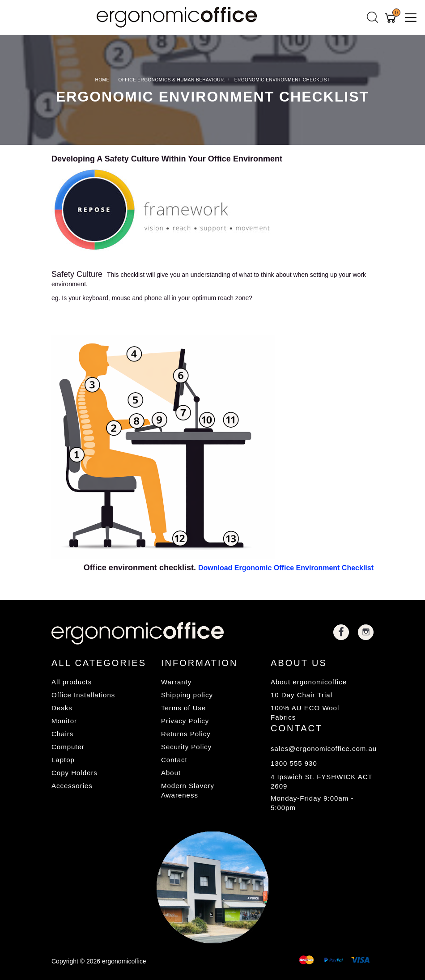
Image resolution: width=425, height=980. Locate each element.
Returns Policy (186, 734)
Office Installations (83, 695)
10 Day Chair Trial (302, 695)
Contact (174, 760)
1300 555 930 (294, 763)
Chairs (62, 734)
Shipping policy (187, 695)
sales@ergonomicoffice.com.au (322, 749)
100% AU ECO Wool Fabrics (305, 713)
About (171, 773)
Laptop (63, 760)
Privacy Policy (185, 721)
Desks (62, 708)
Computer (68, 747)
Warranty (176, 682)
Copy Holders (74, 773)
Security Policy (186, 747)
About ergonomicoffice (309, 682)
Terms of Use (183, 708)
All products (72, 682)
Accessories (72, 786)
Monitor (64, 721)
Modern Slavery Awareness (188, 790)
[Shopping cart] (392, 17)
